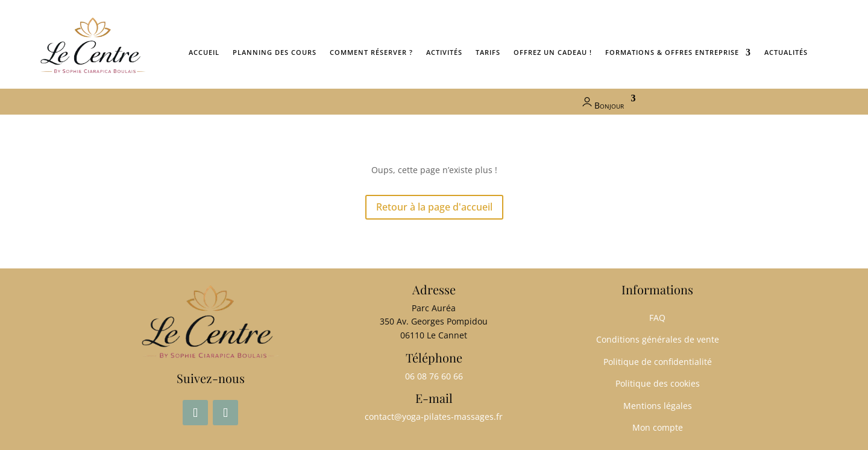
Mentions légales (658, 406)
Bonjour (602, 103)
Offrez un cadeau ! (553, 52)
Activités (444, 52)
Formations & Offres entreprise (672, 52)
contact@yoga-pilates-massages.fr (434, 417)
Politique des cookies (658, 383)
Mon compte (658, 427)
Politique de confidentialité (658, 362)
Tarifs (488, 52)
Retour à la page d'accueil (434, 207)
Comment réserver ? (371, 52)
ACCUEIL (204, 52)
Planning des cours (275, 52)
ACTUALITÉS (786, 52)
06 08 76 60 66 (434, 376)
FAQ (657, 318)
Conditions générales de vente (658, 339)
